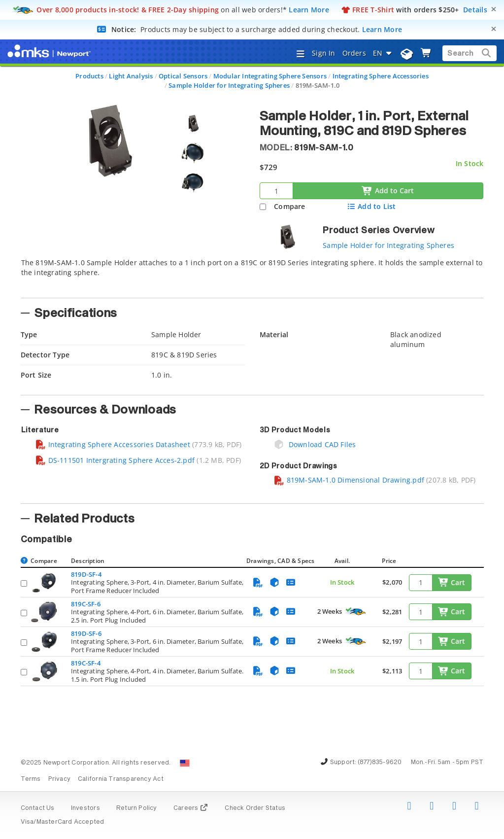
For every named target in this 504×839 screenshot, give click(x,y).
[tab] (252, 275)
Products (89, 76)
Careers (191, 808)
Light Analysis (131, 76)
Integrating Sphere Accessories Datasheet (113, 444)
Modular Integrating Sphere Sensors (270, 76)
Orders (354, 53)
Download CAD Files (315, 444)
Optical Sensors (183, 76)
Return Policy (137, 808)
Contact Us (38, 808)
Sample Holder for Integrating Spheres (229, 85)
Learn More (309, 10)
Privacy (59, 779)
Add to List (371, 206)
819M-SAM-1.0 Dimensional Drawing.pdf (349, 480)
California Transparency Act (121, 779)
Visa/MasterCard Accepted (63, 822)
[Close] (494, 9)
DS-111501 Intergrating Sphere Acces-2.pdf (115, 460)
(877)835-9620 (380, 763)
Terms (31, 779)
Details (475, 10)
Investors (85, 808)
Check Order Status (255, 808)
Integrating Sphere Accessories (381, 76)
